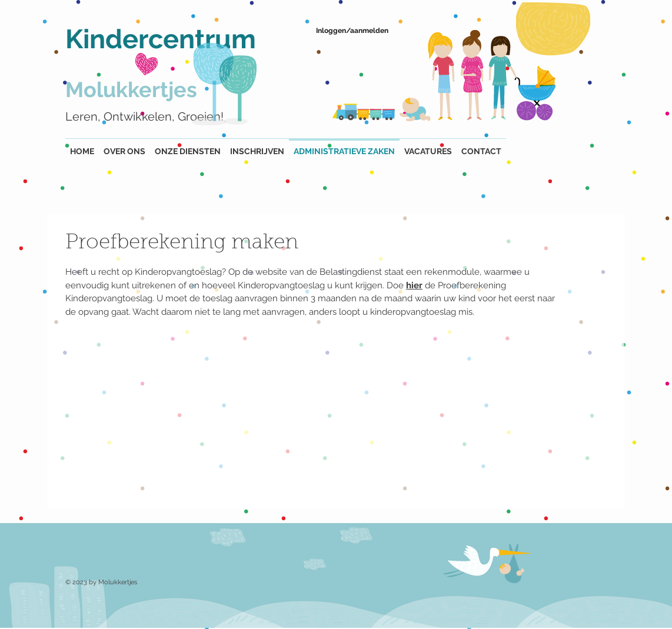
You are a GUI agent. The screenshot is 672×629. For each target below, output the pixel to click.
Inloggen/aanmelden (352, 31)
